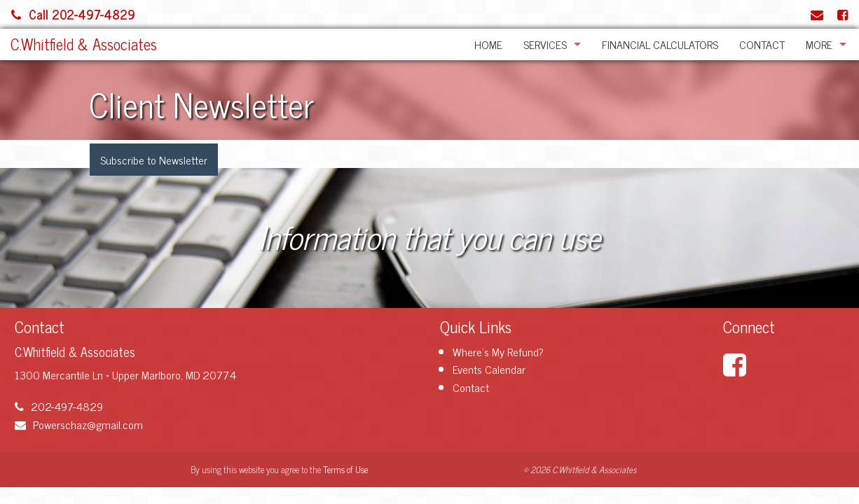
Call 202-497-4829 (73, 14)
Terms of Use (345, 469)
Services (545, 44)
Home (488, 44)
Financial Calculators (660, 44)
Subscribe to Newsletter (154, 160)
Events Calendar (489, 369)
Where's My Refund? (498, 351)
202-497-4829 (59, 406)
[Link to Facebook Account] (843, 14)
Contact (762, 44)
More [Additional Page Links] (819, 44)
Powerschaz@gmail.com (79, 424)
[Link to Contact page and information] (817, 14)
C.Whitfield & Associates (84, 44)
